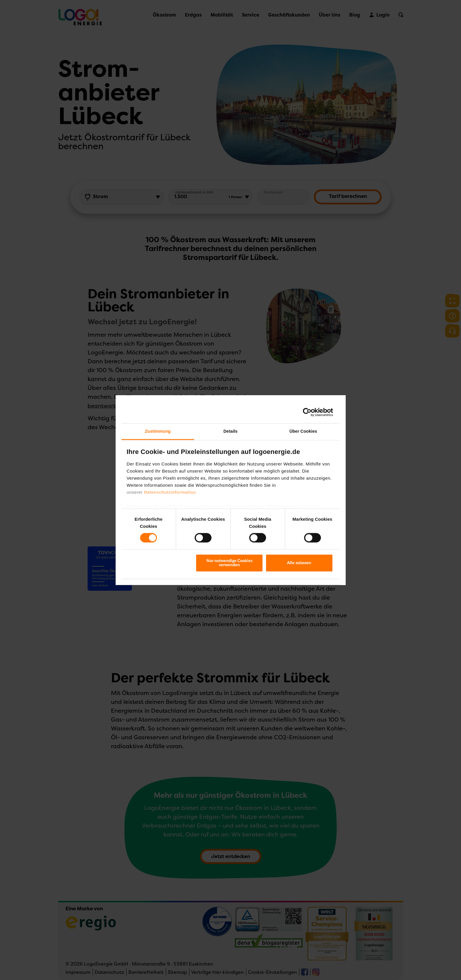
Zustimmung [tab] (158, 431)
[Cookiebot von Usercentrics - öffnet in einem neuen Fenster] (307, 412)
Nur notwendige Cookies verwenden (229, 563)
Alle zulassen (299, 563)
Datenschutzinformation (170, 492)
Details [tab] (231, 431)
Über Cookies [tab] (303, 431)
